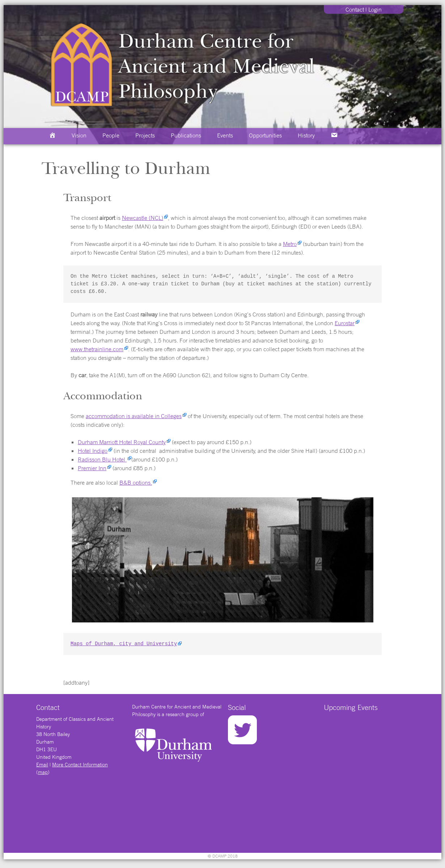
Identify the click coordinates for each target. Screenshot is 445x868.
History (306, 135)
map (43, 772)
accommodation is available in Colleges (134, 416)
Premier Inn (92, 468)
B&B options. (136, 482)
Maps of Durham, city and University (124, 644)
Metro (290, 244)
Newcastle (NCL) (143, 218)
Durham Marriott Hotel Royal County (122, 442)
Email (42, 765)
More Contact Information (80, 765)
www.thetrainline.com (97, 349)
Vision (79, 135)
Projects (145, 135)
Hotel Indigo (93, 451)
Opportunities (265, 135)
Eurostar (345, 323)
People (111, 135)
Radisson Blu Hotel (102, 459)
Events (225, 135)
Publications (186, 135)
